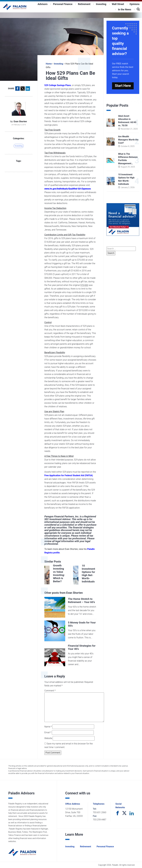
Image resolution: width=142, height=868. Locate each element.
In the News (125, 9)
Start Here (123, 86)
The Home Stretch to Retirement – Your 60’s (81, 600)
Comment (50, 691)
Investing (101, 4)
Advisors (43, 4)
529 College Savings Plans (58, 85)
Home (49, 64)
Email (48, 732)
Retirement (84, 4)
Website (48, 738)
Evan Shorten (20, 121)
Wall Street (118, 4)
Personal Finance (63, 4)
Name (48, 727)
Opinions (135, 4)
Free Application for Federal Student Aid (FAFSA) (69, 475)
